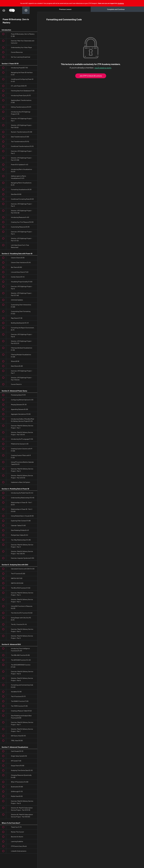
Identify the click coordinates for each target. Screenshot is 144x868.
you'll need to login (103, 68)
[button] (4, 10)
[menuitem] (26, 10)
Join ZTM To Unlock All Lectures (91, 76)
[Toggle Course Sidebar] (12, 10)
